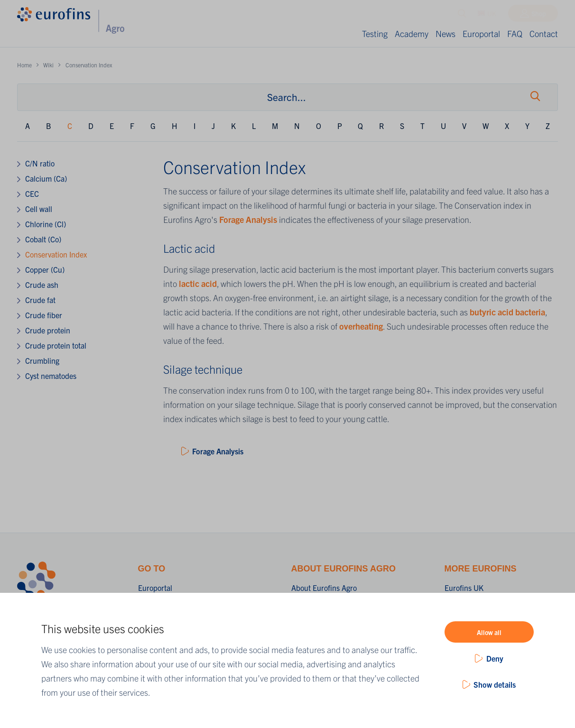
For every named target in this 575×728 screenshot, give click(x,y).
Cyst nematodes (51, 376)
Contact (544, 33)
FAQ (515, 33)
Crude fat (40, 300)
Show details (495, 684)
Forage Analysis (247, 219)
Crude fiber (44, 315)
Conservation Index (56, 254)
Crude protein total (56, 345)
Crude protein (48, 330)
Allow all (489, 632)
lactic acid (197, 283)
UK (487, 16)
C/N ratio (40, 163)
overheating (361, 326)
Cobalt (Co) (43, 239)
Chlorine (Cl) (46, 224)
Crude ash (42, 285)
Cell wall (39, 209)
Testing (375, 33)
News (445, 33)
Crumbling (42, 360)
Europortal (481, 33)
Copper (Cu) (45, 269)
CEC (32, 194)
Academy (412, 33)
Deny (495, 658)
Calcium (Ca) (46, 178)
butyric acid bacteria (507, 312)
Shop (539, 16)
